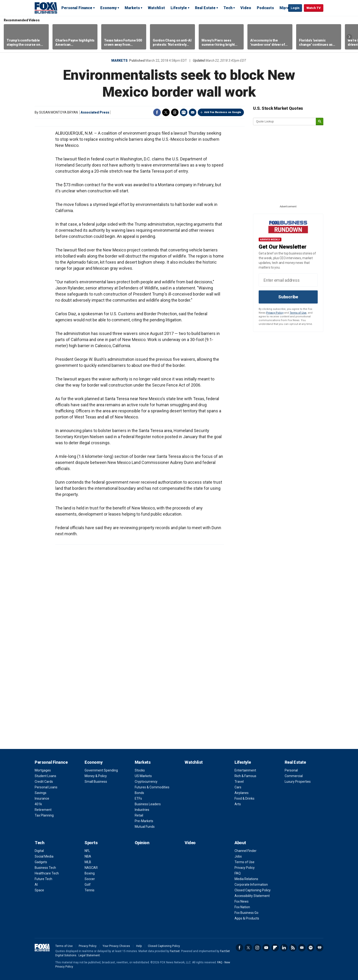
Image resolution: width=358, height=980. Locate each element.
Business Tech (45, 868)
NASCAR (91, 868)
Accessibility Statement (252, 896)
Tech (228, 8)
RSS (293, 948)
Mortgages (43, 770)
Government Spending (101, 770)
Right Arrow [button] (349, 37)
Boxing (90, 873)
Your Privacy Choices (116, 946)
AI (36, 885)
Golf (88, 885)
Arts (238, 804)
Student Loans (45, 776)
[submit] (320, 122)
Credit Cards (44, 782)
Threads (175, 112)
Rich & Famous (245, 776)
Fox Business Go (246, 913)
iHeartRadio (320, 948)
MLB (88, 862)
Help (139, 946)
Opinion (142, 843)
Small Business (96, 782)
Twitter (166, 112)
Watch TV (314, 8)
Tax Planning (44, 815)
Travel (239, 782)
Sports (91, 843)
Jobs (238, 856)
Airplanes (242, 793)
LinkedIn (284, 948)
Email (193, 112)
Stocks (140, 770)
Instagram (257, 948)
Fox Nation (242, 907)
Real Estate (205, 8)
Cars (238, 787)
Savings (41, 793)
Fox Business (46, 8)
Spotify (311, 948)
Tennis (89, 890)
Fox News (242, 901)
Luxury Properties (298, 782)
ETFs (138, 798)
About (240, 843)
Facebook (157, 112)
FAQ (238, 873)
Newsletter (302, 948)
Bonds (139, 793)
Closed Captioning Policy (253, 890)
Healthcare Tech (47, 873)
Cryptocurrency (146, 782)
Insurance (42, 798)
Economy (108, 8)
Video (246, 8)
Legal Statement (89, 955)
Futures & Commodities (152, 787)
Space (39, 890)
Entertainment (245, 770)
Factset (175, 951)
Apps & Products (247, 918)
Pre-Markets (144, 821)
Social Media (44, 856)
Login (295, 8)
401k (38, 804)
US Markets (143, 776)
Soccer (90, 879)
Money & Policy (96, 776)
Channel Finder (246, 851)
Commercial (294, 776)
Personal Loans (46, 787)
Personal (291, 770)
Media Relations (246, 879)
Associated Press (95, 112)
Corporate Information (251, 885)
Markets (132, 8)
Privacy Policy (275, 313)
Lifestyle (179, 8)
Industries (142, 810)
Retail (139, 815)
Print (184, 112)
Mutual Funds (145, 827)
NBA (88, 856)
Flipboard (275, 948)
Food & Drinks (244, 798)
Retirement (43, 810)
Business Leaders (148, 804)
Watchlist (156, 8)
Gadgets (41, 862)
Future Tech (43, 879)
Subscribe (288, 297)
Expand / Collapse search (283, 8)
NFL (87, 851)
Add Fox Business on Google (223, 112)
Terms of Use (298, 313)
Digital (39, 851)
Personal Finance (77, 8)
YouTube (266, 948)
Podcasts (265, 8)
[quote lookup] (285, 122)
